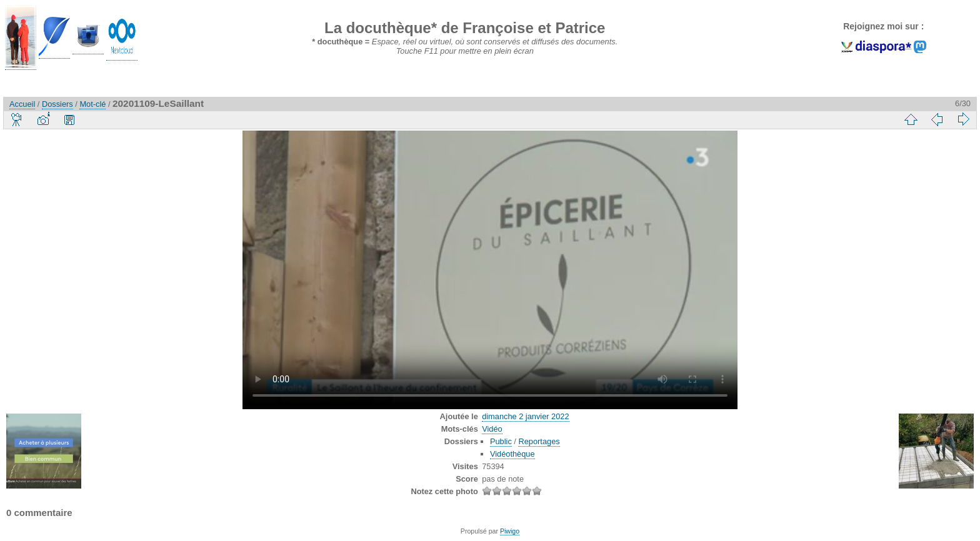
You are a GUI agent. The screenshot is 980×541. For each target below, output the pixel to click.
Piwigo (510, 531)
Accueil (22, 104)
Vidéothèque (512, 454)
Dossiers (57, 104)
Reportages (539, 441)
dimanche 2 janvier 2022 (525, 416)
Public (501, 441)
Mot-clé (92, 104)
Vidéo (492, 429)
